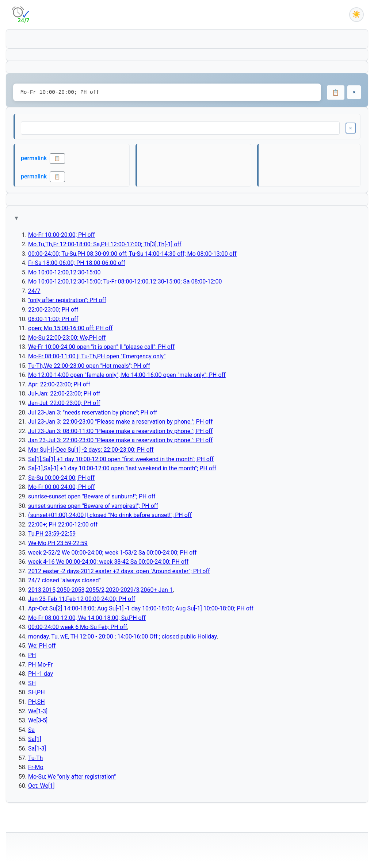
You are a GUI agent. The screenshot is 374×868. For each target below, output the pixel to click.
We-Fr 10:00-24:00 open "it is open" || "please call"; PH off (101, 347)
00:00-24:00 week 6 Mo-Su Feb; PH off (78, 627)
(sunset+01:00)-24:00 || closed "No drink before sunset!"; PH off (110, 515)
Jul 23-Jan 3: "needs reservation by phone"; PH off (93, 412)
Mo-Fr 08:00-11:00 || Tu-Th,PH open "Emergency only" (97, 356)
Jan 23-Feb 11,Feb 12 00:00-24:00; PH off (82, 599)
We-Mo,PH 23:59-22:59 (58, 543)
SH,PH (37, 692)
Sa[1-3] (37, 749)
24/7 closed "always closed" (64, 580)
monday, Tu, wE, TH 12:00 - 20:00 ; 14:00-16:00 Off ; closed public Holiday (122, 636)
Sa (31, 730)
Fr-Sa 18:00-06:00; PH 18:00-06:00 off (77, 263)
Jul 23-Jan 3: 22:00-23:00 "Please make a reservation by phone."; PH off (120, 422)
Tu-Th (35, 758)
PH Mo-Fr (40, 665)
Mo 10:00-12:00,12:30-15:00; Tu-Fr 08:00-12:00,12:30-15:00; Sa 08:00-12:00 (125, 281)
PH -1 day (41, 674)
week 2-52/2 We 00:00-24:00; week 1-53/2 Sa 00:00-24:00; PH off (112, 553)
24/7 (34, 291)
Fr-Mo (36, 767)
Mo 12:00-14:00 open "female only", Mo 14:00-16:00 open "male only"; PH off (127, 375)
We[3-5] (38, 720)
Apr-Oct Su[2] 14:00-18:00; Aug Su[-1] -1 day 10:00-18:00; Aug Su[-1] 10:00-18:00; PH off (141, 608)
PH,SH (37, 702)
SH (32, 683)
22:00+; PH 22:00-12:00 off (63, 524)
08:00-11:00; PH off (53, 319)
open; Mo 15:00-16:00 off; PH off (70, 328)
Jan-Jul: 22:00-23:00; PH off (64, 403)
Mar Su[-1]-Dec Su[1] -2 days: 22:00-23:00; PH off (91, 450)
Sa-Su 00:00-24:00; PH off (61, 478)
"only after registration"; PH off (67, 300)
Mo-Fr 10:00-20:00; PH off (62, 235)
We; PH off (42, 646)
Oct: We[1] (41, 786)
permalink (34, 158)
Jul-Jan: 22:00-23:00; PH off (64, 394)
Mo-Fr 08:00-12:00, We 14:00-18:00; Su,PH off (87, 618)
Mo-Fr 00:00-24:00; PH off (62, 487)
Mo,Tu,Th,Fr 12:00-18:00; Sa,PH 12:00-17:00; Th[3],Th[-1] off (105, 244)
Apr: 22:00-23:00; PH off (59, 384)
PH (32, 655)
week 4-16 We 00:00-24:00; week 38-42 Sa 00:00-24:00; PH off (108, 562)
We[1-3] (38, 711)
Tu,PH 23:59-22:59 (52, 534)
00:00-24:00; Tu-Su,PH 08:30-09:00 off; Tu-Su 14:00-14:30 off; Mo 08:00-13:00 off (132, 254)
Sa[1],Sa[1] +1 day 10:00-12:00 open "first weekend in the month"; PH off (121, 459)
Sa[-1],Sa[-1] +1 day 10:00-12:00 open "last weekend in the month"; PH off (122, 468)
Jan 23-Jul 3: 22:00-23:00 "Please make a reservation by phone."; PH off (120, 440)
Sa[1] (35, 739)
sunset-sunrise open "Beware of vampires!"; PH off (93, 506)
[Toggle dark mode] (356, 15)
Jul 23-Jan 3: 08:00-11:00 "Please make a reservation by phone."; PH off (120, 431)
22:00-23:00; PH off (53, 310)
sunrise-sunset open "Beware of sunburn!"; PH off (92, 496)
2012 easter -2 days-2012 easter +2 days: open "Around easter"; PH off (119, 571)
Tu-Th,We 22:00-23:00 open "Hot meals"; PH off (89, 366)
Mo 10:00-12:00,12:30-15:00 (64, 272)
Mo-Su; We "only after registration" (72, 777)
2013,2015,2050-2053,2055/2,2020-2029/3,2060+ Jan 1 (100, 590)
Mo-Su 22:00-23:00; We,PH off (67, 338)
